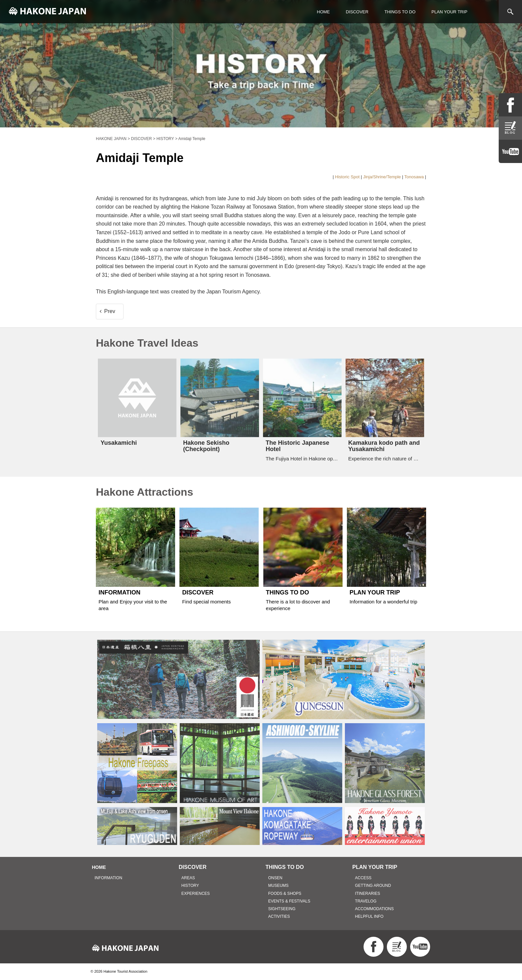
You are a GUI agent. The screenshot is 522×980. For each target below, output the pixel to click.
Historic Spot (347, 177)
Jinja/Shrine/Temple (382, 177)
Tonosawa (414, 177)
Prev (110, 311)
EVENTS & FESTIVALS (289, 901)
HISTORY (190, 886)
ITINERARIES (367, 894)
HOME (323, 12)
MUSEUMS (278, 886)
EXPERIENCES (196, 894)
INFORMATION (108, 878)
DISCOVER (357, 12)
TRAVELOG (366, 901)
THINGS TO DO (400, 12)
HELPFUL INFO (369, 916)
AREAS (188, 878)
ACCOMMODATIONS (374, 909)
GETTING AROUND (373, 886)
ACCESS (363, 878)
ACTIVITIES (279, 916)
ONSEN (275, 878)
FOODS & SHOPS (285, 894)
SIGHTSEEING (282, 909)
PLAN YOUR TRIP (449, 12)
